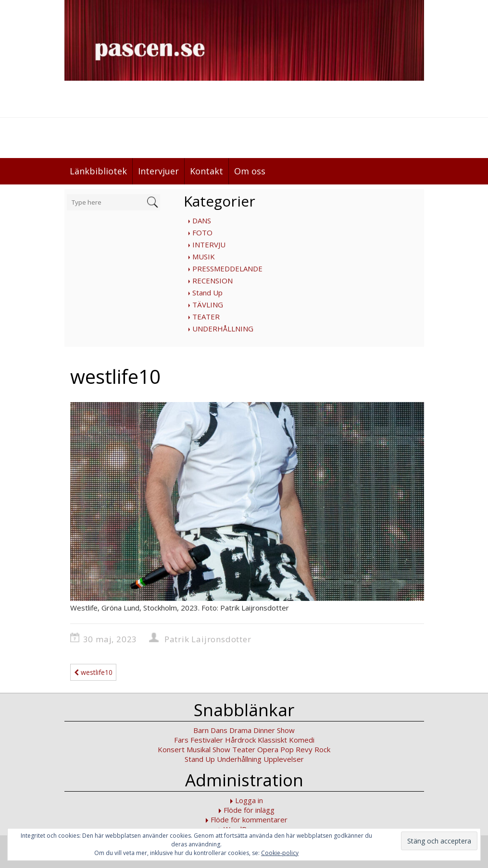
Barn (201, 730)
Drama (240, 730)
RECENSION (213, 281)
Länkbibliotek (98, 171)
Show (221, 749)
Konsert (171, 749)
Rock (322, 749)
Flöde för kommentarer (249, 819)
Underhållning (239, 759)
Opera (268, 749)
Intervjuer (158, 171)
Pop (287, 749)
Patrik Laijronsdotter (208, 639)
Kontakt (206, 171)
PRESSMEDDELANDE (227, 269)
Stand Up (207, 293)
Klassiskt (272, 740)
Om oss (250, 171)
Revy (304, 749)
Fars (181, 740)
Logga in (249, 800)
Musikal (199, 749)
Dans (219, 730)
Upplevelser (284, 759)
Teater (244, 749)
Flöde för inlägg (249, 810)
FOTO (202, 232)
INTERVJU (209, 245)
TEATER (206, 317)
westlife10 (93, 672)
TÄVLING (208, 305)
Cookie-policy (280, 853)
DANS (202, 220)
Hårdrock (240, 740)
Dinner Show (274, 730)
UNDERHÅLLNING (223, 329)
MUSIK (204, 257)
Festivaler (207, 740)
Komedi (302, 740)
